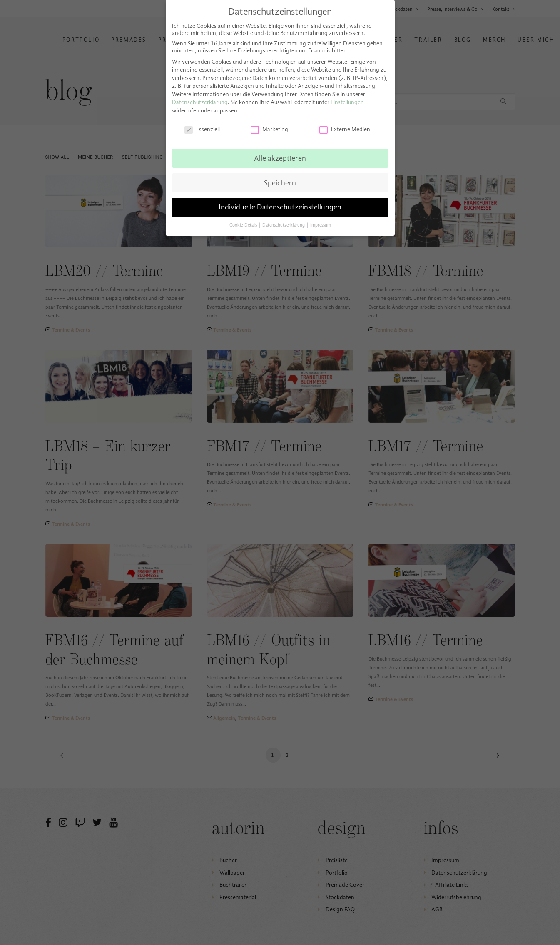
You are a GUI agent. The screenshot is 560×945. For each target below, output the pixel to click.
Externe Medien (345, 129)
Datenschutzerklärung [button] (284, 225)
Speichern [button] (280, 183)
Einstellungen (347, 102)
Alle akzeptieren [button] (280, 158)
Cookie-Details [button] (244, 225)
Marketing (269, 129)
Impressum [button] (321, 225)
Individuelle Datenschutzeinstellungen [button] (280, 207)
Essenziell (202, 129)
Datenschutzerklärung (200, 102)
